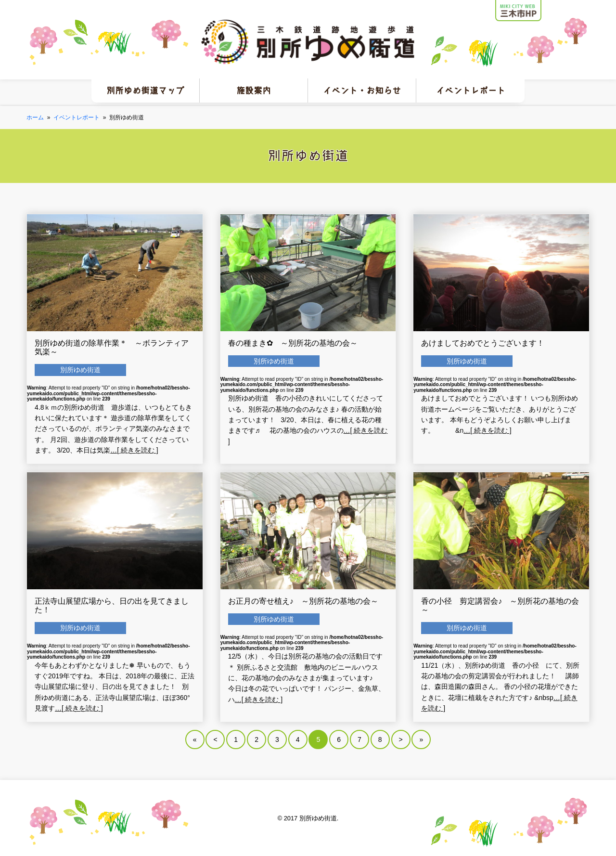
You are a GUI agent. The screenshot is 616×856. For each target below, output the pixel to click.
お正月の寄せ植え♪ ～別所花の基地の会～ (303, 601)
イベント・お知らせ (362, 91)
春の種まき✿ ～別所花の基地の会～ (293, 343)
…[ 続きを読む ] (134, 450)
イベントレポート (471, 91)
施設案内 (254, 91)
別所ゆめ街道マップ (145, 91)
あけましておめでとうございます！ (483, 343)
